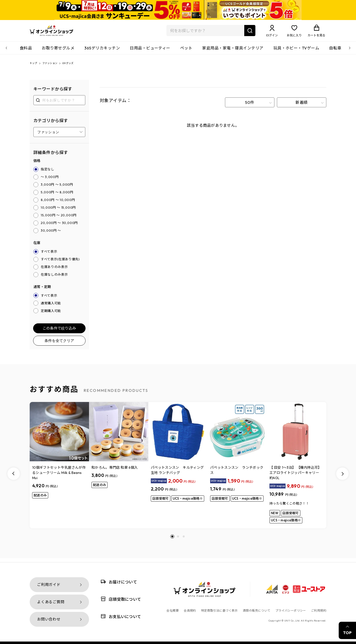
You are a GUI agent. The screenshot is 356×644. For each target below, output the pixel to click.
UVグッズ (76, 67)
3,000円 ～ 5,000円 (57, 188)
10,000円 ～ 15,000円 (58, 211)
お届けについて (118, 582)
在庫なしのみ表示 (54, 278)
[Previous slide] (14, 478)
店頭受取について (120, 599)
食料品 (26, 51)
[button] (172, 540)
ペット (186, 51)
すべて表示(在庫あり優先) (60, 263)
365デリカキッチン (102, 51)
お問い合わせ (49, 619)
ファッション (54, 67)
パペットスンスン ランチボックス (237, 474)
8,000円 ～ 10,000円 (58, 204)
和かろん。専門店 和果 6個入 (115, 471)
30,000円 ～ (51, 234)
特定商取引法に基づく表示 (219, 611)
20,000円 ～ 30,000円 (59, 227)
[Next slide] (342, 478)
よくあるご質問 (51, 602)
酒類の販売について (257, 611)
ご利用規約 (319, 611)
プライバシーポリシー (291, 611)
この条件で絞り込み (59, 332)
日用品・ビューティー (150, 51)
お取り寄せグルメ (58, 51)
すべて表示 (49, 255)
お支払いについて (120, 616)
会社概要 (173, 611)
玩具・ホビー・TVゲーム (296, 51)
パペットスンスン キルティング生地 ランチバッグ (177, 474)
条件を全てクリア (59, 344)
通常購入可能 (51, 307)
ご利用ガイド (49, 585)
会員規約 (190, 611)
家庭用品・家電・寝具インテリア (233, 51)
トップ (35, 67)
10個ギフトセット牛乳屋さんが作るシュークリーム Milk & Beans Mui (59, 477)
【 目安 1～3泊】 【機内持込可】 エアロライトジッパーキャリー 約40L (296, 477)
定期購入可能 (51, 315)
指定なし (48, 173)
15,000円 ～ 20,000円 (59, 219)
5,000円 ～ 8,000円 (57, 196)
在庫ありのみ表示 (54, 271)
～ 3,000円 (50, 181)
